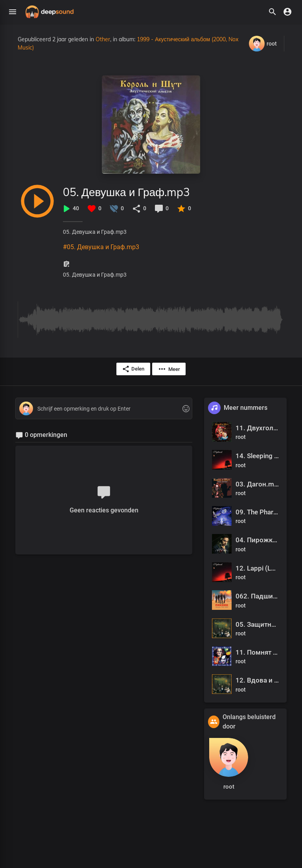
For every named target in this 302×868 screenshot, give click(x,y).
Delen (133, 369)
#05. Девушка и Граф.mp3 (101, 247)
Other (103, 39)
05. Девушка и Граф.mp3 (126, 192)
